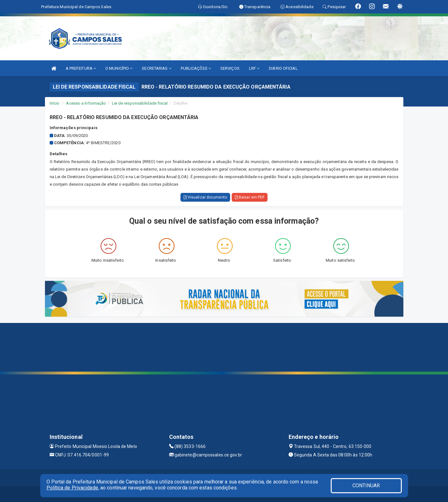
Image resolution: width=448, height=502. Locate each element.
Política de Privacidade (72, 488)
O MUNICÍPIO (119, 68)
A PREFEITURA (81, 68)
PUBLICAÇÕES (196, 68)
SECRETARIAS (156, 68)
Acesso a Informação (86, 103)
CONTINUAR (366, 486)
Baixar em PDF (250, 197)
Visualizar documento (205, 197)
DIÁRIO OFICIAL (283, 68)
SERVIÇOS (230, 68)
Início (55, 103)
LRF (254, 68)
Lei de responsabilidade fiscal (140, 103)
